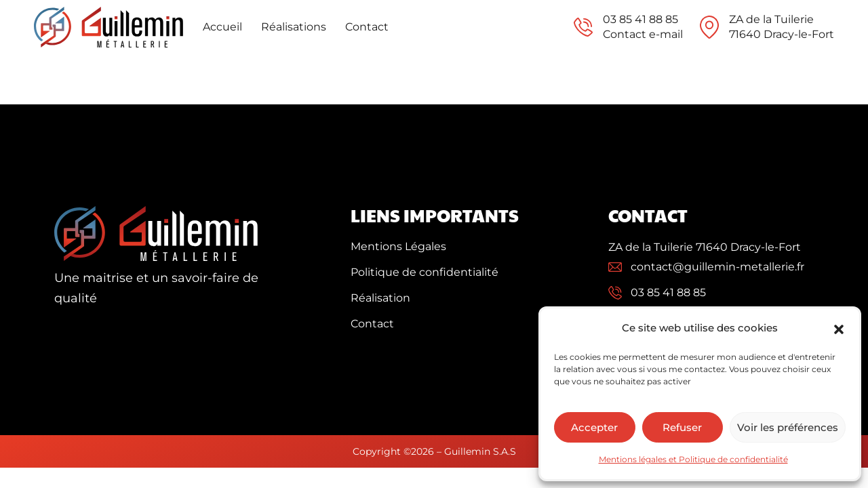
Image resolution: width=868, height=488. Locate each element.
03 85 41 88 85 (640, 19)
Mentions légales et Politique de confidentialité (693, 459)
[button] (839, 328)
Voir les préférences (788, 427)
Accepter (594, 427)
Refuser (682, 427)
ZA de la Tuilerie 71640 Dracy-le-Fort (705, 247)
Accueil (222, 27)
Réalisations (294, 27)
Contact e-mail (643, 34)
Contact (367, 27)
